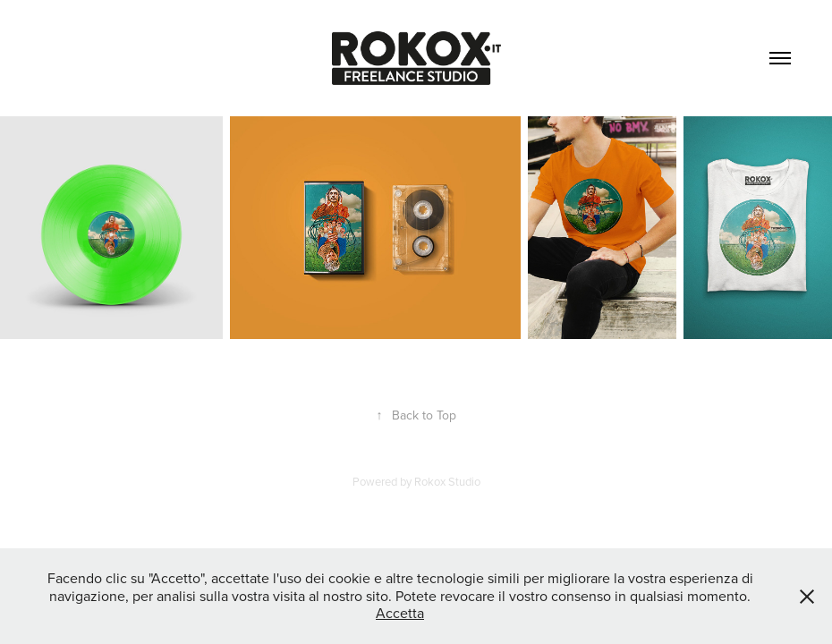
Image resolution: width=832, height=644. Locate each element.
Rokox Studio (447, 481)
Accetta (400, 613)
